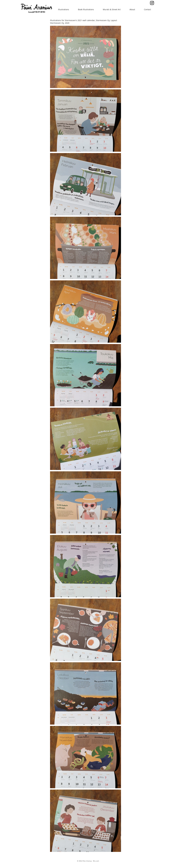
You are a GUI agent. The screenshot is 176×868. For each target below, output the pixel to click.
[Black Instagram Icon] (152, 3)
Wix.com (96, 861)
